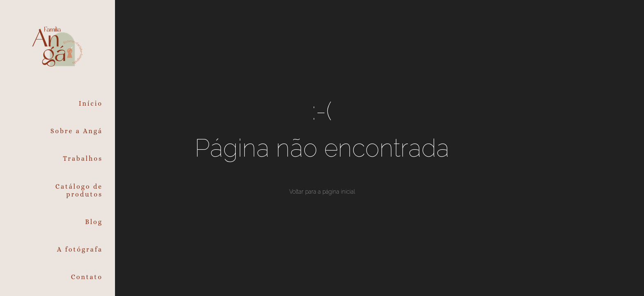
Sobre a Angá (77, 131)
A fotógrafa (80, 249)
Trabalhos (83, 158)
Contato (87, 277)
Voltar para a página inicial (322, 192)
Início (91, 103)
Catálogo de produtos (79, 190)
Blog (94, 222)
